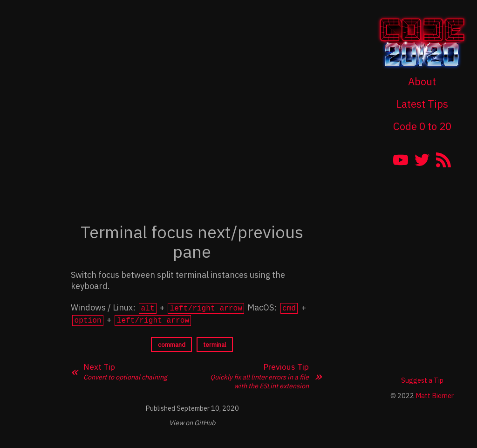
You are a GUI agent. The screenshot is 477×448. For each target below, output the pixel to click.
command (172, 343)
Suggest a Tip (422, 379)
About (422, 81)
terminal (215, 343)
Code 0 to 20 (422, 126)
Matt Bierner (435, 394)
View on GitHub (192, 421)
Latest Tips (422, 104)
